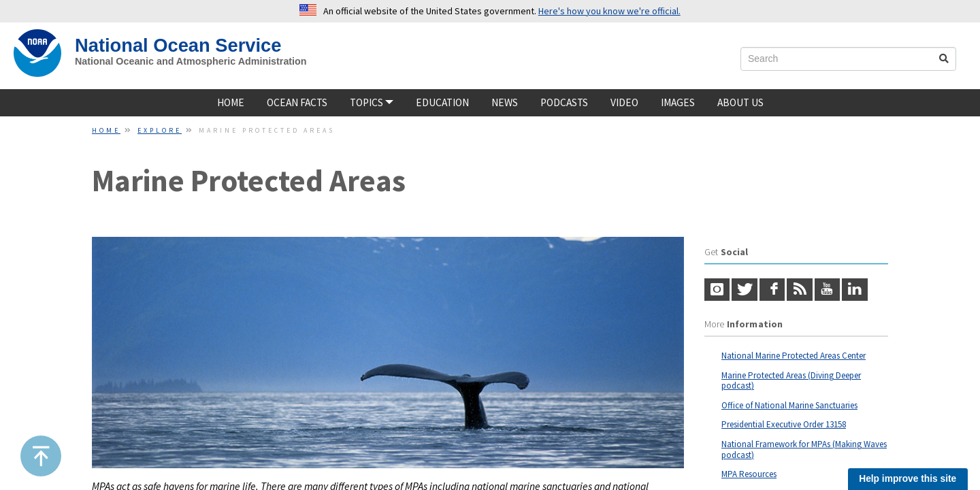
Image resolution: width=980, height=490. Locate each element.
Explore (160, 130)
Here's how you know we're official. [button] (609, 11)
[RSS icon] (799, 290)
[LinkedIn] (854, 290)
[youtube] (827, 290)
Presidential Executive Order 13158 (784, 424)
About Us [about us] (740, 102)
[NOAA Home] (37, 53)
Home (106, 130)
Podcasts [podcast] (564, 102)
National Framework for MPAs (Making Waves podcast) (804, 450)
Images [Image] (678, 102)
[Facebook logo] (772, 290)
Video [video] (624, 102)
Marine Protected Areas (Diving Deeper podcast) (791, 381)
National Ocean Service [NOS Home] (178, 45)
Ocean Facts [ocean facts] (297, 102)
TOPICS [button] (372, 102)
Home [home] (231, 102)
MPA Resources (749, 474)
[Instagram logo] (717, 290)
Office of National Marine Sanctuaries (789, 405)
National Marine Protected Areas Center (794, 356)
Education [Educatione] (442, 102)
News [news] (505, 102)
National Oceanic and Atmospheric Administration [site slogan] (191, 61)
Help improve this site (908, 479)
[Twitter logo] (744, 290)
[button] (41, 456)
